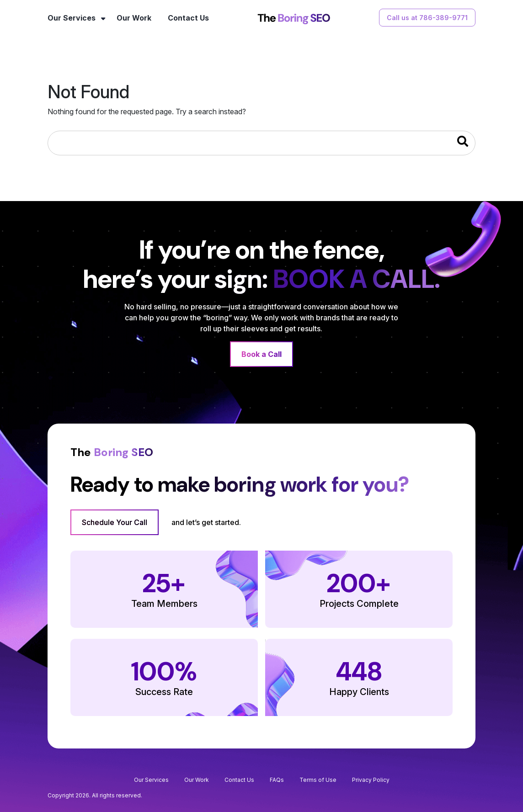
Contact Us (188, 18)
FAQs (277, 780)
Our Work (134, 18)
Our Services (72, 18)
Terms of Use (318, 780)
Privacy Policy (371, 780)
